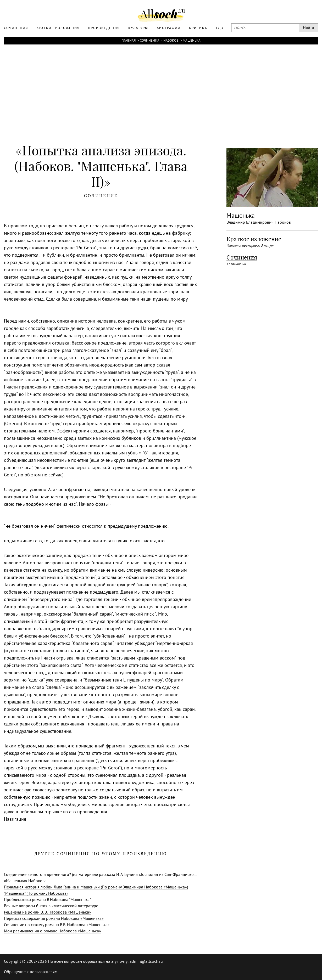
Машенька (192, 41)
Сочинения (149, 41)
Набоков (171, 41)
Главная (129, 41)
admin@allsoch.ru (146, 962)
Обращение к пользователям (31, 972)
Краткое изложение (254, 239)
